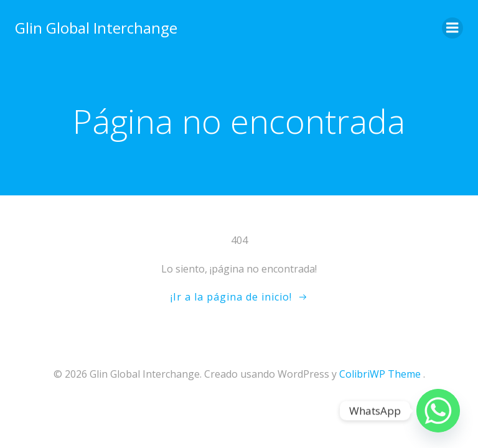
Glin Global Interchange (96, 28)
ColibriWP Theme (380, 374)
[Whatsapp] (438, 411)
